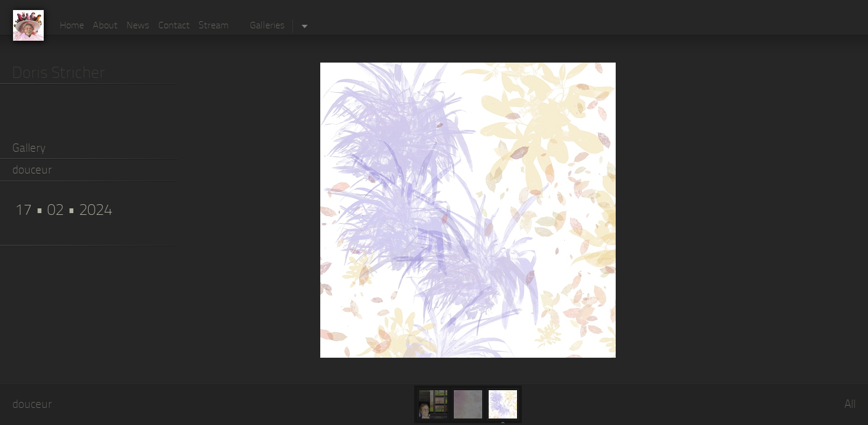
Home (72, 26)
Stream (214, 26)
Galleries (267, 26)
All (850, 405)
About (105, 26)
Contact (174, 26)
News (138, 26)
